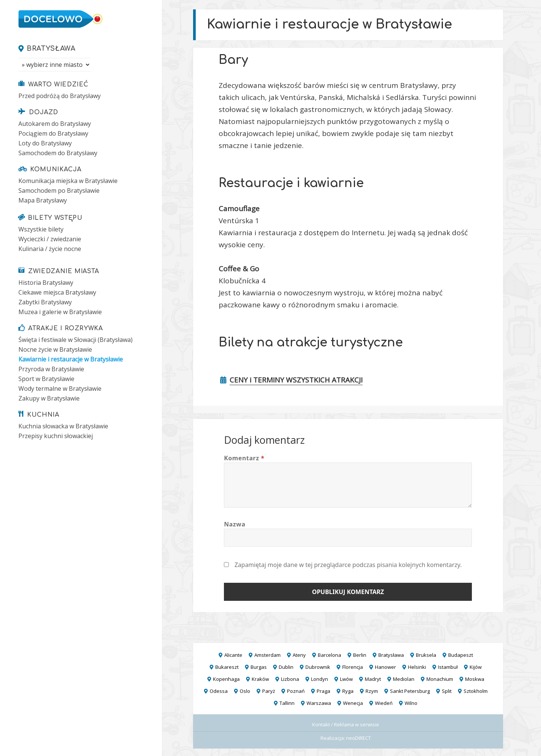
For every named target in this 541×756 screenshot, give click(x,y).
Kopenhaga (226, 679)
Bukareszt (227, 667)
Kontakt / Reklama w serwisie (346, 724)
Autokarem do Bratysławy (55, 124)
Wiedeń (384, 703)
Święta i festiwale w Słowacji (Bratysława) (76, 340)
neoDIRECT (358, 738)
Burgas (259, 667)
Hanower (385, 667)
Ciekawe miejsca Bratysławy (57, 292)
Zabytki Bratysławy (45, 302)
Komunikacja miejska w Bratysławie (68, 181)
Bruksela (426, 655)
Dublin (286, 667)
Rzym (372, 691)
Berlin (360, 655)
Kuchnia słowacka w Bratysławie (63, 426)
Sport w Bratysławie (46, 379)
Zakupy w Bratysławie (49, 398)
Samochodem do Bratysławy (58, 153)
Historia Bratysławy (46, 283)
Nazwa (235, 524)
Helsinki (417, 667)
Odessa (219, 691)
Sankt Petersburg (410, 691)
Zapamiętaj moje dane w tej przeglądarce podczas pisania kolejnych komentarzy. (348, 565)
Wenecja (353, 703)
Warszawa (319, 703)
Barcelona (329, 655)
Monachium (440, 679)
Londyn (320, 679)
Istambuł (448, 667)
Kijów (476, 667)
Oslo (245, 691)
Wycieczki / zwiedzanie (50, 239)
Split (447, 691)
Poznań (296, 691)
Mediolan (404, 679)
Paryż (269, 691)
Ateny (299, 655)
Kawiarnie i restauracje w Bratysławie (71, 359)
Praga (323, 691)
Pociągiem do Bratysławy (53, 133)
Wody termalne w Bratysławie (60, 389)
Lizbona (290, 679)
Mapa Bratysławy (43, 200)
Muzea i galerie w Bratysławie (60, 312)
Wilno (411, 703)
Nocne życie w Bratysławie (55, 349)
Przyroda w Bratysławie (51, 369)
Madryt (373, 679)
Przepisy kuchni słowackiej (56, 436)
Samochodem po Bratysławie (59, 191)
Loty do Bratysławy (45, 143)
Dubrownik (318, 667)
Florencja (353, 667)
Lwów (346, 679)
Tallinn (287, 703)
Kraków (260, 679)
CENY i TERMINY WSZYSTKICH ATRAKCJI (296, 380)
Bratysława (51, 48)
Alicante (233, 655)
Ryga (348, 691)
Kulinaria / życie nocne (50, 249)
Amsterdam (267, 655)
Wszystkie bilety (41, 229)
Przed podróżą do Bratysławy (60, 96)
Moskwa (475, 679)
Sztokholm (476, 691)
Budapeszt (461, 655)
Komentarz (244, 458)
